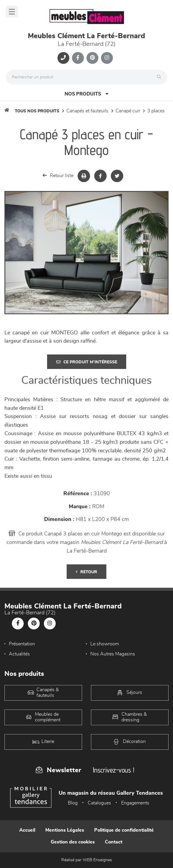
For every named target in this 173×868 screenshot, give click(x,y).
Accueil (27, 830)
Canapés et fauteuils (87, 111)
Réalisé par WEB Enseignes (87, 860)
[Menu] (12, 12)
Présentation (22, 644)
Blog (73, 803)
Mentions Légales (65, 830)
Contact (114, 842)
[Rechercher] (161, 77)
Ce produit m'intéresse (87, 362)
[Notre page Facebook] (78, 58)
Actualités (19, 654)
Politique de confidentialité (124, 830)
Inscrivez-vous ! (113, 770)
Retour (86, 572)
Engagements (135, 803)
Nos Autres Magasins (113, 654)
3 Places (156, 111)
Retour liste (58, 175)
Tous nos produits (37, 111)
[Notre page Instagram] (107, 58)
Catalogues (99, 803)
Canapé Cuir (128, 111)
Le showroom (105, 644)
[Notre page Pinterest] (92, 58)
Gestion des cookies (73, 842)
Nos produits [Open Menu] (86, 94)
